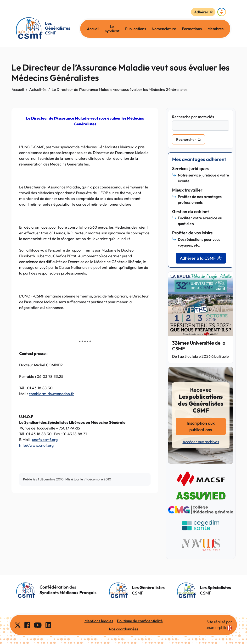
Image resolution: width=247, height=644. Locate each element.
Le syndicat (112, 29)
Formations (192, 29)
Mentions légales (99, 621)
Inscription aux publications (201, 426)
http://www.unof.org (36, 445)
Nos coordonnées (124, 629)
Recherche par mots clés (193, 117)
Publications (136, 29)
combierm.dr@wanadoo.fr (51, 394)
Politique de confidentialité (140, 621)
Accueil (93, 29)
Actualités (38, 89)
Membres (216, 29)
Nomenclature (164, 29)
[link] (219, 628)
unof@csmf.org (45, 440)
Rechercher (186, 139)
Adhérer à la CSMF (201, 258)
